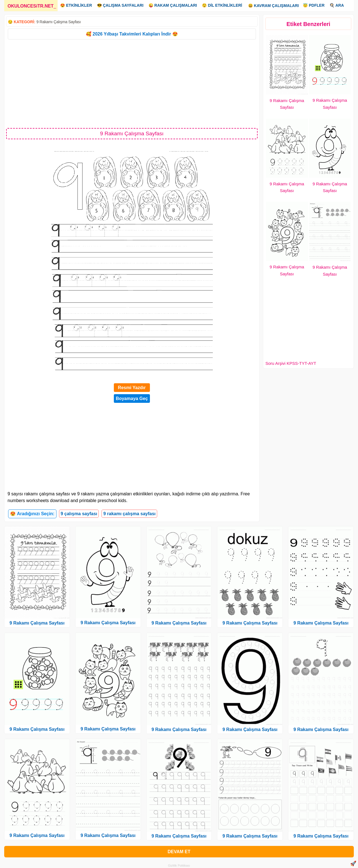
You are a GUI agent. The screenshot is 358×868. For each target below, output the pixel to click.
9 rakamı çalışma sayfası (129, 514)
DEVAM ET (179, 852)
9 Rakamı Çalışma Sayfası (59, 22)
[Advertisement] (132, 83)
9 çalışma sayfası (79, 514)
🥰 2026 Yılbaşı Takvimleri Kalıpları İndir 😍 (132, 34)
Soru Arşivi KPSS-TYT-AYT (291, 363)
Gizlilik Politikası (179, 865)
